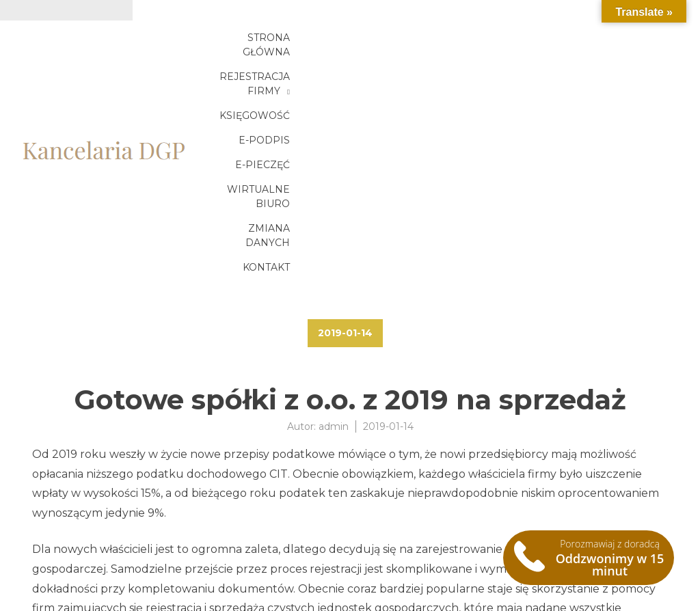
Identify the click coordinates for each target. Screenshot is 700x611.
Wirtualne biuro (410, 70)
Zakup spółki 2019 (81, 566)
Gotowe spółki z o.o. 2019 (99, 549)
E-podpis (618, 46)
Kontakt (620, 70)
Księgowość (534, 46)
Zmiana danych (528, 70)
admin (334, 238)
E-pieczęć (309, 70)
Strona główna (289, 46)
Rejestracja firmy (412, 46)
